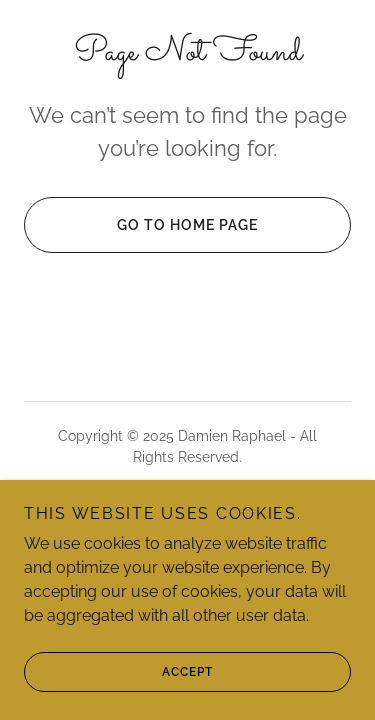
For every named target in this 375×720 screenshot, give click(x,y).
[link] (187, 527)
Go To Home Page (141, 225)
